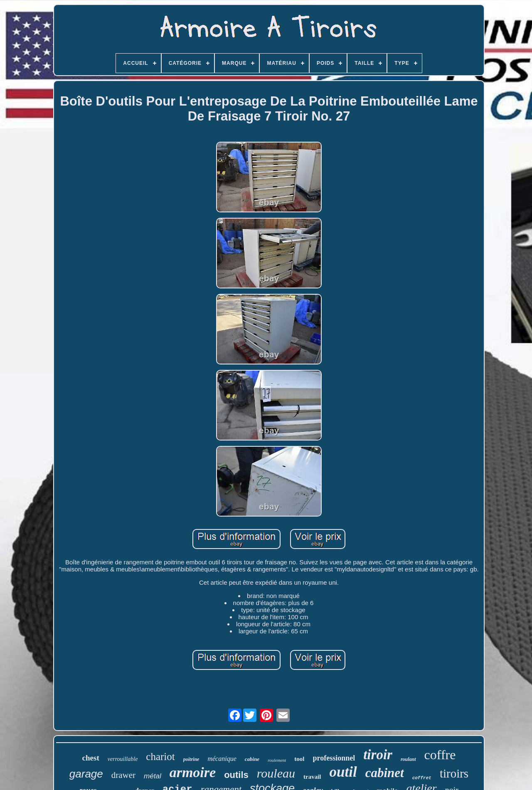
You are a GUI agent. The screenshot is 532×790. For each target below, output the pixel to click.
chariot (160, 757)
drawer (123, 775)
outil (343, 772)
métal (153, 776)
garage (86, 774)
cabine (252, 759)
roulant (408, 759)
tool (299, 759)
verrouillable (123, 759)
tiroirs (454, 773)
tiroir (378, 755)
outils (236, 775)
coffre (440, 755)
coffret (422, 778)
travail (312, 777)
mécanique (222, 759)
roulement (277, 760)
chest (91, 758)
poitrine (191, 759)
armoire (193, 772)
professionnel (334, 758)
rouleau (276, 773)
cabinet (385, 773)
